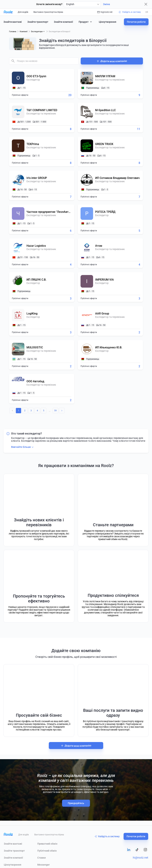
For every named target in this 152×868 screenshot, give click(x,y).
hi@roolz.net (105, 12)
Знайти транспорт (38, 22)
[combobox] (82, 4)
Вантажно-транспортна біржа (48, 12)
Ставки (41, 858)
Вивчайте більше (23, 447)
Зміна (107, 4)
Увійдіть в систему (107, 836)
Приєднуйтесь (76, 803)
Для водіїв (23, 12)
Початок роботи (136, 22)
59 (55, 411)
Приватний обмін (47, 844)
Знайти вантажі (13, 22)
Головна (13, 32)
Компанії (24, 32)
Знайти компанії (63, 22)
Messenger (43, 865)
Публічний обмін (47, 851)
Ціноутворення (108, 22)
